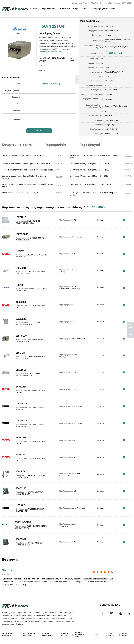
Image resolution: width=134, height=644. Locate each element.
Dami (18, 84)
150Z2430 (21, 302)
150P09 (19, 285)
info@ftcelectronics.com (53, 52)
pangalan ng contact (12, 90)
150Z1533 (21, 454)
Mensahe (16, 120)
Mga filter (95, 3)
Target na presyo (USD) (50, 84)
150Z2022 (21, 319)
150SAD (21, 505)
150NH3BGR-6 (23, 522)
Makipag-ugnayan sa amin (104, 9)
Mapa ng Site (125, 635)
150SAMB (22, 404)
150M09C (21, 268)
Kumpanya (16, 97)
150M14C (21, 353)
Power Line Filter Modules (110, 3)
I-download (65, 9)
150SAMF (22, 421)
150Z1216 (21, 438)
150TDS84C (22, 234)
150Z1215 (21, 217)
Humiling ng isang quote (47, 635)
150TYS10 (21, 336)
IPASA (39, 130)
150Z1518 (21, 387)
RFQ (124, 220)
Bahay (75, 3)
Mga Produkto (84, 3)
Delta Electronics (112, 31)
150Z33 (20, 251)
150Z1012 (21, 539)
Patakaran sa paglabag (29, 635)
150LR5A (21, 471)
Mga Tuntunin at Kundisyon (9, 635)
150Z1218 (21, 488)
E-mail (18, 104)
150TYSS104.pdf (116, 53)
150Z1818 (21, 370)
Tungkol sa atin (80, 9)
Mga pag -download (110, 635)
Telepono (17, 110)
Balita (98, 635)
